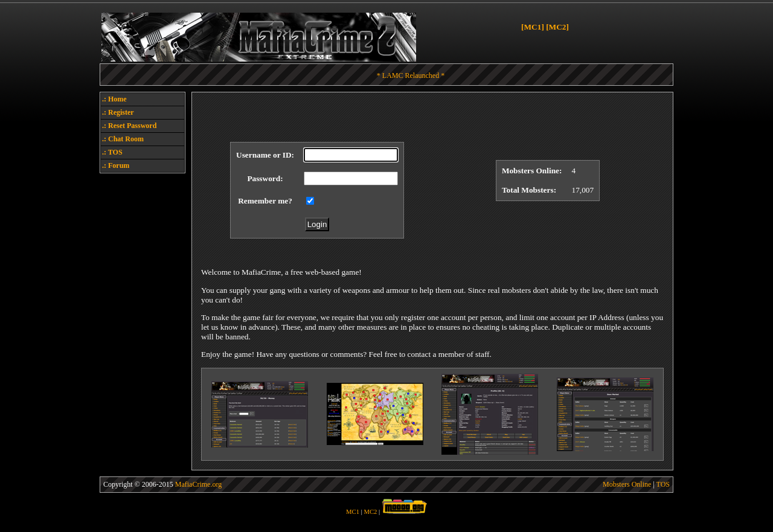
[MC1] (533, 27)
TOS (663, 484)
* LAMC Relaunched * (411, 75)
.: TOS (112, 152)
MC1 (353, 512)
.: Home (114, 99)
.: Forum (116, 165)
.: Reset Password (129, 126)
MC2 (371, 512)
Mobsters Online (627, 484)
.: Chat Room (123, 139)
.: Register (118, 112)
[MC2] (557, 27)
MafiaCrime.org (198, 484)
